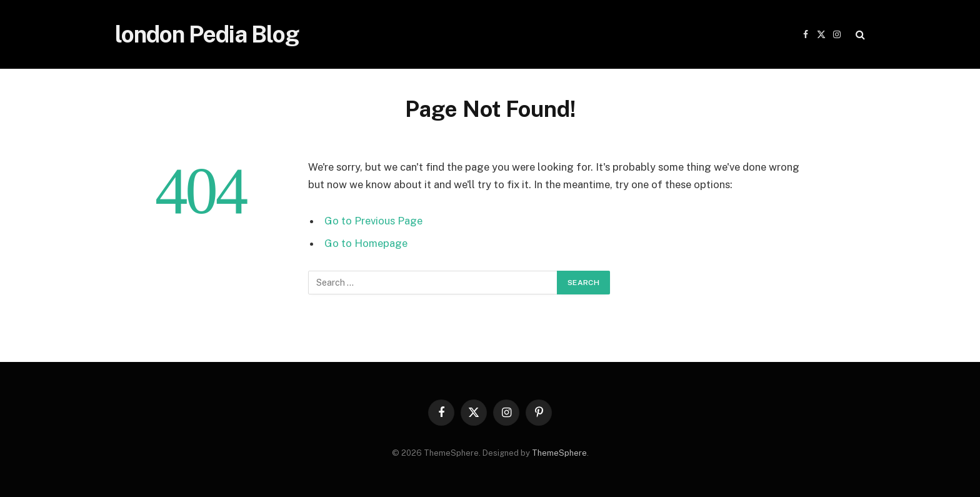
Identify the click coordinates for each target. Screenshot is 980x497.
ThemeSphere (559, 453)
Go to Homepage (366, 243)
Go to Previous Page (373, 221)
